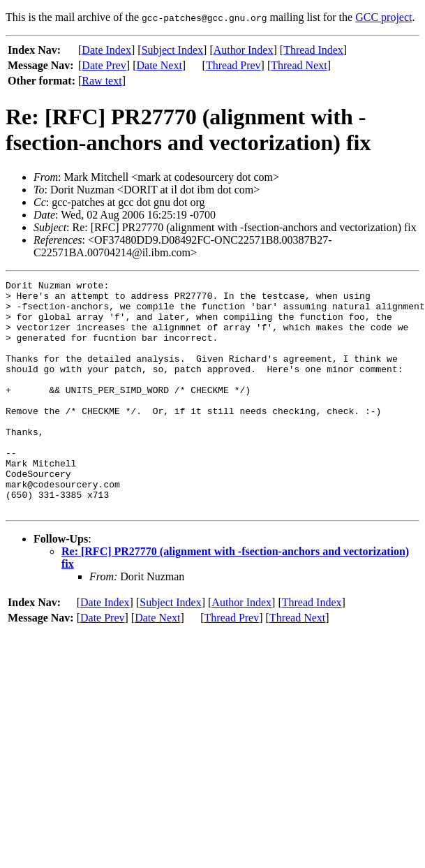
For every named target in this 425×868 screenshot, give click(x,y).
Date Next (159, 65)
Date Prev (104, 65)
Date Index (106, 50)
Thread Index (313, 50)
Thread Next (299, 65)
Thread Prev (233, 65)
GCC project (383, 17)
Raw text (102, 81)
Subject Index (172, 50)
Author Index (244, 50)
